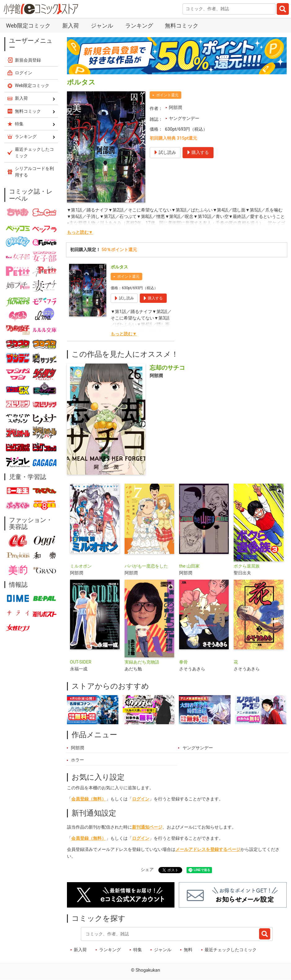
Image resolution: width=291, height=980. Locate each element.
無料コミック (182, 26)
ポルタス (119, 267)
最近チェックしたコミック (231, 950)
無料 (188, 950)
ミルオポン (81, 566)
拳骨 (183, 662)
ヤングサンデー (184, 118)
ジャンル (102, 26)
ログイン (141, 799)
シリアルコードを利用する (34, 172)
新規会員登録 (28, 60)
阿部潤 (175, 108)
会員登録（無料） (89, 799)
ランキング (139, 26)
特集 (138, 950)
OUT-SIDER (81, 662)
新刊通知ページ (147, 827)
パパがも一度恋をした (146, 566)
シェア (147, 870)
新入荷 (71, 26)
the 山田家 (189, 566)
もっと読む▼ (80, 232)
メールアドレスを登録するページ (208, 849)
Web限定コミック (28, 26)
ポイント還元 (167, 95)
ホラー (77, 760)
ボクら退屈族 (247, 566)
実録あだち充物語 (142, 662)
